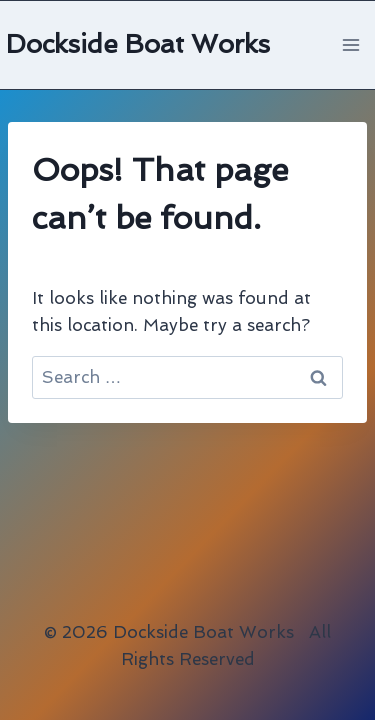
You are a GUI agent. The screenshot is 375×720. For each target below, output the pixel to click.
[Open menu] (350, 44)
